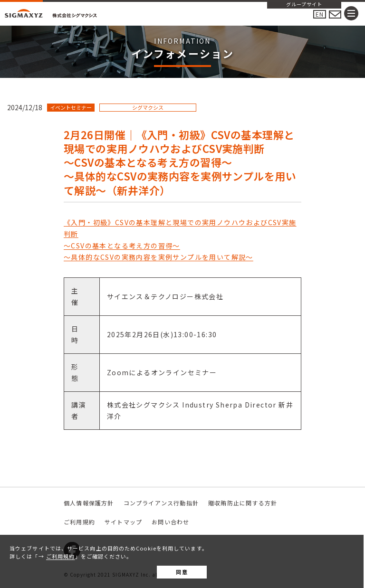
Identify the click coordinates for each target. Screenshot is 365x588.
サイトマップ (123, 522)
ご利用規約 (61, 556)
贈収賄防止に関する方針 (243, 503)
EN (320, 14)
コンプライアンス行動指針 (161, 503)
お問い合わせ (170, 522)
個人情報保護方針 (89, 503)
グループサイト (304, 5)
